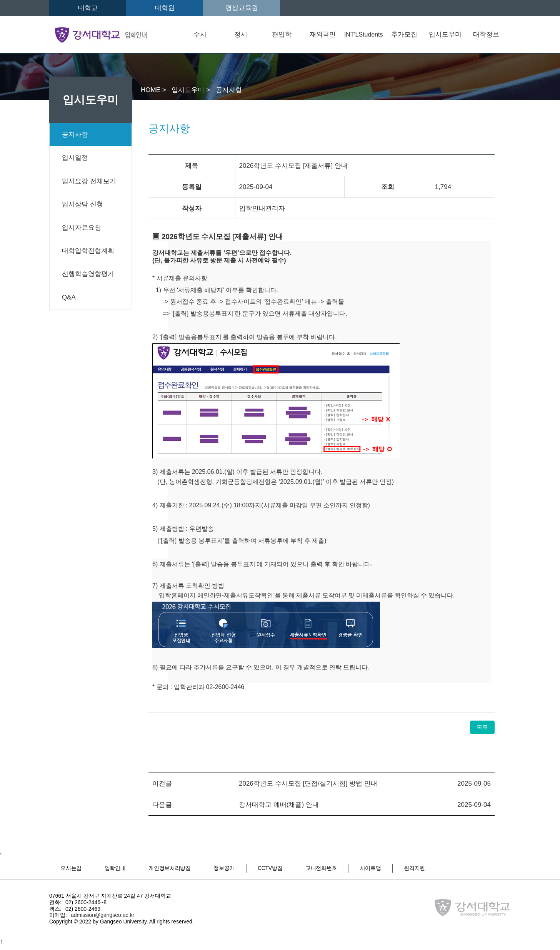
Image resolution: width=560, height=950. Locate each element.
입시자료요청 (82, 228)
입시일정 (75, 158)
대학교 (88, 8)
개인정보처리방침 (193, 867)
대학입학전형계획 (88, 251)
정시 (241, 34)
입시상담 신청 (82, 204)
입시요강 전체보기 (89, 181)
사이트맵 (432, 867)
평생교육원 (242, 8)
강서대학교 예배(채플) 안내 (279, 805)
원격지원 (76, 873)
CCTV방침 (313, 867)
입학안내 (129, 867)
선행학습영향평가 (88, 274)
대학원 (165, 8)
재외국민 (323, 34)
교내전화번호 (373, 867)
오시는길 (76, 867)
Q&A (69, 297)
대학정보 (486, 34)
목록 (482, 727)
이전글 (162, 784)
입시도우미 (445, 34)
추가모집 (404, 34)
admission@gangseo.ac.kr (102, 919)
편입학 (282, 34)
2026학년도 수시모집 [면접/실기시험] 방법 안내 (308, 784)
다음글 (162, 805)
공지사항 (75, 135)
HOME (152, 90)
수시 (200, 34)
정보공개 (257, 867)
